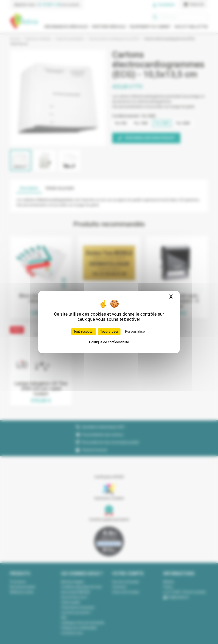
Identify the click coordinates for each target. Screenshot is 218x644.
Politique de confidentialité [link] (109, 342)
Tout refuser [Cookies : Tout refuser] (109, 331)
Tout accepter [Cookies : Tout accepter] (84, 331)
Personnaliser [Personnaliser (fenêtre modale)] (135, 331)
